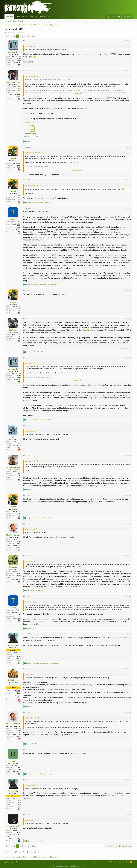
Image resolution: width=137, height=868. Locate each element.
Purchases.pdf (30, 134)
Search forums (18, 21)
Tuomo (9, 32)
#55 (130, 634)
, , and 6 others (42, 285)
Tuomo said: (29, 674)
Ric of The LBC (13, 82)
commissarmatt (13, 467)
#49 (130, 425)
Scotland (18, 447)
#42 (130, 71)
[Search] (127, 17)
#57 (130, 712)
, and (39, 202)
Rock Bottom (17, 230)
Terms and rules (108, 862)
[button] (27, 17)
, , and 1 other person (42, 663)
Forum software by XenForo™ (68, 866)
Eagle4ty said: (29, 602)
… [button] (26, 36)
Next (33, 36)
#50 (130, 456)
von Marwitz (13, 52)
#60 (130, 814)
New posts (8, 21)
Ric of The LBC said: (32, 153)
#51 (130, 495)
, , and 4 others (41, 841)
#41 (130, 41)
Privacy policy (119, 862)
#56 (130, 669)
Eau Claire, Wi (16, 579)
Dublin (19, 658)
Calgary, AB (17, 545)
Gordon (13, 159)
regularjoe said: (30, 785)
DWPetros (13, 330)
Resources (43, 17)
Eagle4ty (13, 567)
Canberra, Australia (15, 838)
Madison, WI (17, 771)
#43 (130, 147)
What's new (21, 17)
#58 (130, 750)
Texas (19, 477)
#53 (130, 556)
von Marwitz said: (31, 76)
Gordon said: (29, 46)
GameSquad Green (12, 862)
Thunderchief (13, 826)
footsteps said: (30, 431)
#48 (130, 358)
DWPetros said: (30, 529)
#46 (130, 290)
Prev (8, 36)
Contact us (97, 862)
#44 (130, 180)
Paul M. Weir (13, 645)
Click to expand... (77, 94)
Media (32, 17)
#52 (130, 524)
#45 (130, 208)
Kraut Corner (17, 63)
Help (127, 862)
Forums (9, 17)
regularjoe (13, 761)
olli (13, 437)
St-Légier (18, 696)
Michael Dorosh (13, 535)
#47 (130, 319)
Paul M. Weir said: (31, 718)
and (37, 352)
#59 (130, 780)
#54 (130, 596)
